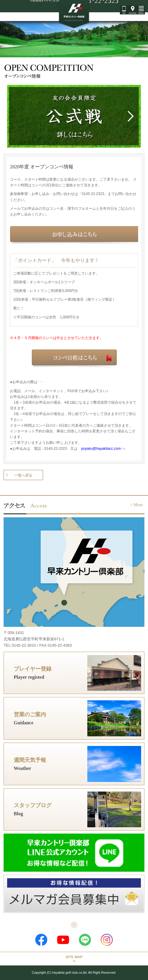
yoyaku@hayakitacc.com (101, 449)
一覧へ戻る (23, 475)
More (138, 505)
